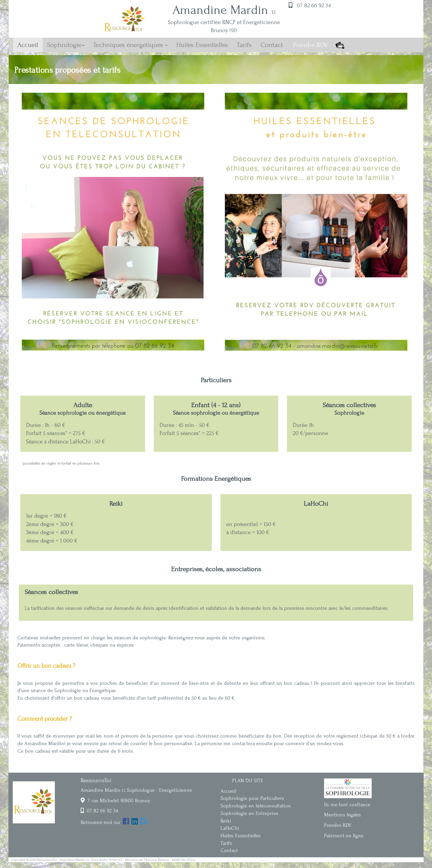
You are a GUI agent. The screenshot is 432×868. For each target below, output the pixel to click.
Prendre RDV (338, 825)
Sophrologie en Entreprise (249, 813)
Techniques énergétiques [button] (130, 45)
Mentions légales (342, 815)
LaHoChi (230, 828)
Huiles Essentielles (202, 45)
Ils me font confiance (347, 805)
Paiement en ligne (344, 836)
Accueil (30, 45)
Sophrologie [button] (66, 45)
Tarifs (244, 45)
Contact (272, 45)
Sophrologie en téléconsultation (256, 806)
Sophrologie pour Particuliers (252, 798)
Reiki (226, 821)
